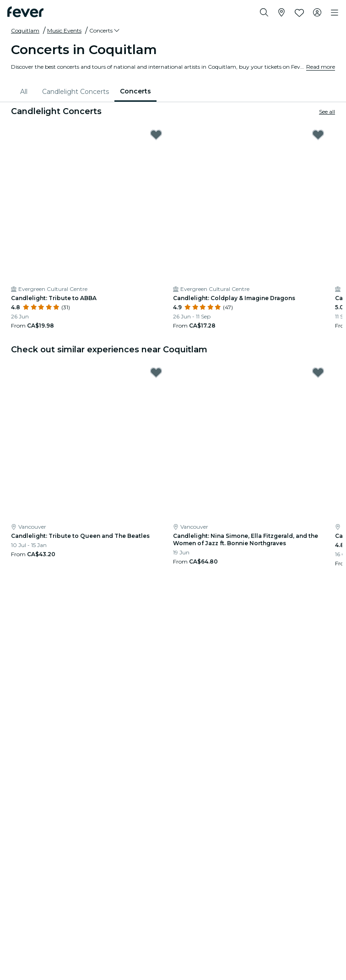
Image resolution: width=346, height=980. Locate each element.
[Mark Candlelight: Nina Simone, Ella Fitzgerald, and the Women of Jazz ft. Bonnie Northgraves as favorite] (318, 372)
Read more (321, 67)
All (24, 92)
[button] (105, 31)
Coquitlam (25, 30)
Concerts (135, 91)
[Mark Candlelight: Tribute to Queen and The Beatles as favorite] (156, 372)
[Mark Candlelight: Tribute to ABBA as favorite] (156, 135)
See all (327, 112)
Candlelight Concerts (76, 92)
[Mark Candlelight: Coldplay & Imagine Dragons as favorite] (318, 135)
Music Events (64, 30)
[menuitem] (26, 92)
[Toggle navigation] (335, 13)
